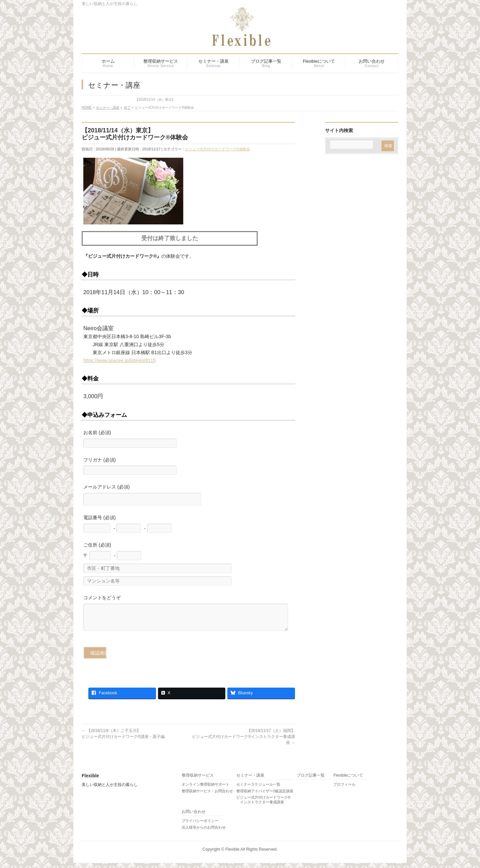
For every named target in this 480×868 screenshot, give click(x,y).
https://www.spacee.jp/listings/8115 (119, 360)
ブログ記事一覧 (311, 780)
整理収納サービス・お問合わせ (207, 796)
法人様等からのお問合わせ (204, 832)
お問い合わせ (194, 817)
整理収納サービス (198, 780)
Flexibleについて (348, 780)
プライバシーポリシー (200, 826)
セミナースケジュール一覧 (258, 789)
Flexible (232, 854)
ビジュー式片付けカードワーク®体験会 (217, 149)
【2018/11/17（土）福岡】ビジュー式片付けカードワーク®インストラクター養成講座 (243, 742)
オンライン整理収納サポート (205, 789)
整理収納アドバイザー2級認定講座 (265, 796)
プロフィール (344, 789)
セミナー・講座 (250, 780)
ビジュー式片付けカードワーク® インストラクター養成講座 (263, 805)
